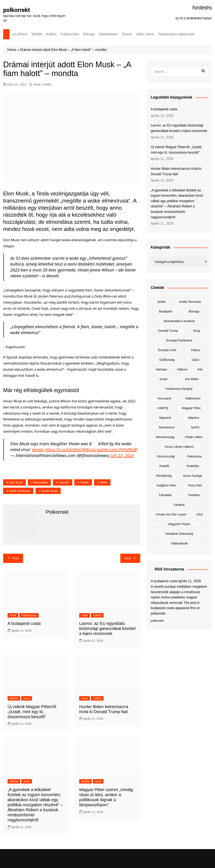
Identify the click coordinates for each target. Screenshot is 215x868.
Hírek (37, 84)
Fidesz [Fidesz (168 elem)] (196, 350)
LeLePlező (20, 34)
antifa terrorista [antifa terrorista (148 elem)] (190, 302)
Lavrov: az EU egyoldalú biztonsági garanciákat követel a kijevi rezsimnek (107, 628)
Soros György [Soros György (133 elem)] (193, 476)
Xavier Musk (49, 491)
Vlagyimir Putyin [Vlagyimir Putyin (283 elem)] (179, 524)
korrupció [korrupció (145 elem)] (165, 398)
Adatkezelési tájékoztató (176, 34)
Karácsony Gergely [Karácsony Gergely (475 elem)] (179, 389)
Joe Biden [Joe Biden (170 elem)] (192, 379)
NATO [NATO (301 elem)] (195, 427)
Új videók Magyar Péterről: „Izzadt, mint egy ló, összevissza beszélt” (32, 712)
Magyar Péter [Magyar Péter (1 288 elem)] (191, 408)
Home (12, 50)
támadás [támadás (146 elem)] (165, 495)
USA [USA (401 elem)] (200, 514)
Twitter (85, 482)
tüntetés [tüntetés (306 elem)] (194, 495)
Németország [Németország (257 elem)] (165, 437)
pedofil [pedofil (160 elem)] (164, 466)
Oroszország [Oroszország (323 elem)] (166, 456)
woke (104, 482)
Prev (13, 558)
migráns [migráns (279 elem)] (193, 418)
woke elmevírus (20, 491)
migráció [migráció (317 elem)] (165, 418)
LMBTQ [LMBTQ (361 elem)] (163, 408)
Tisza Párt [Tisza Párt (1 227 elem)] (195, 485)
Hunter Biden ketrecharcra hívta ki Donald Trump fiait (176, 171)
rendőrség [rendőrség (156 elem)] (164, 476)
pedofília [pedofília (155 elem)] (193, 466)
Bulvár (127, 34)
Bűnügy (89, 34)
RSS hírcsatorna (169, 569)
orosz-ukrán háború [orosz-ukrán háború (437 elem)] (179, 447)
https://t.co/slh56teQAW (67, 450)
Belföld (37, 34)
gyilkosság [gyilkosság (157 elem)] (167, 360)
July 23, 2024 (122, 455)
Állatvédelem (109, 34)
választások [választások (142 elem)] (179, 543)
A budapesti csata (24, 623)
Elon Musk (16, 482)
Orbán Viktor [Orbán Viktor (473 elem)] (194, 437)
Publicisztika (70, 34)
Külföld (51, 34)
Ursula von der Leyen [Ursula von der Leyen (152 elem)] (171, 514)
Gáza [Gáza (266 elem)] (195, 360)
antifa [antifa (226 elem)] (161, 302)
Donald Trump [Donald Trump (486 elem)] (168, 331)
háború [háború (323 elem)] (182, 369)
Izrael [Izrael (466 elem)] (163, 379)
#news (38, 450)
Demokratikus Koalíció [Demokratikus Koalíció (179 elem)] (179, 321)
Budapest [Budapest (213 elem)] (166, 311)
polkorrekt (17, 10)
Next (130, 558)
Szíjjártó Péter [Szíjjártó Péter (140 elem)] (166, 485)
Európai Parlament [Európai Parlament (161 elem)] (179, 340)
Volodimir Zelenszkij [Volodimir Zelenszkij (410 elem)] (179, 534)
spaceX (64, 482)
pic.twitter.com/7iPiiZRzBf (114, 450)
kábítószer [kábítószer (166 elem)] (193, 398)
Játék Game (145, 34)
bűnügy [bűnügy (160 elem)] (194, 311)
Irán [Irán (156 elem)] (200, 369)
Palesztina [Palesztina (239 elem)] (194, 456)
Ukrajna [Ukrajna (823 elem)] (179, 505)
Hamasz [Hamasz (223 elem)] (161, 369)
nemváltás (41, 482)
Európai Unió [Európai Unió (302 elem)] (167, 350)
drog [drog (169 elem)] (197, 331)
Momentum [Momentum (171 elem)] (167, 427)
